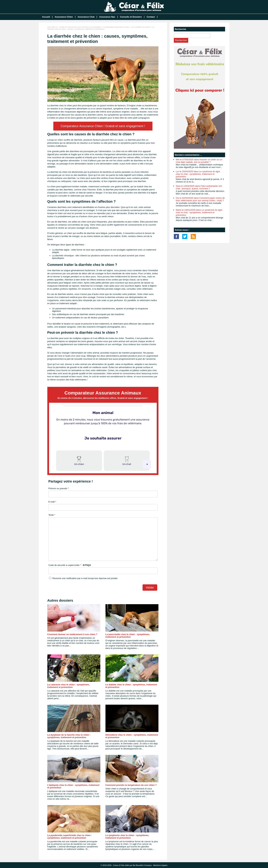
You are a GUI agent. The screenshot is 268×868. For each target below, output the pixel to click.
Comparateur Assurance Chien (116, 27)
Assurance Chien (64, 17)
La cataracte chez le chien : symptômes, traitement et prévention (69, 686)
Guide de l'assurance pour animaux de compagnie (80, 27)
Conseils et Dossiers (131, 17)
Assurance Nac (107, 17)
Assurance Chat (86, 17)
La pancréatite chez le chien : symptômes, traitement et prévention (128, 636)
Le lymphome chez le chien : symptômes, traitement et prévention (127, 837)
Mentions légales (160, 865)
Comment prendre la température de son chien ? (131, 785)
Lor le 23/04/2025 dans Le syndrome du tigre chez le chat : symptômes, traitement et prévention (198, 174)
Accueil (46, 17)
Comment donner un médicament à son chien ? (72, 634)
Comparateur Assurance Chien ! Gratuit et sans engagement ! (103, 126)
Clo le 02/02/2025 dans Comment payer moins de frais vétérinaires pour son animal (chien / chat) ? (200, 199)
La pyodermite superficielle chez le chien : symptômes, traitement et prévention (70, 837)
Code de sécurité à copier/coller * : (70, 565)
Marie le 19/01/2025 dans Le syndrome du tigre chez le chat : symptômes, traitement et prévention (199, 212)
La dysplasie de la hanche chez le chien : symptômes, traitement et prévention (69, 736)
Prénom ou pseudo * (59, 488)
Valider (150, 588)
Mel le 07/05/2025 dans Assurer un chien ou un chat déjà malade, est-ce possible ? (199, 161)
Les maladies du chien (141, 27)
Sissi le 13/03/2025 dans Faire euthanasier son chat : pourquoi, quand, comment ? (199, 187)
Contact (151, 17)
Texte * (52, 515)
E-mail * (52, 502)
